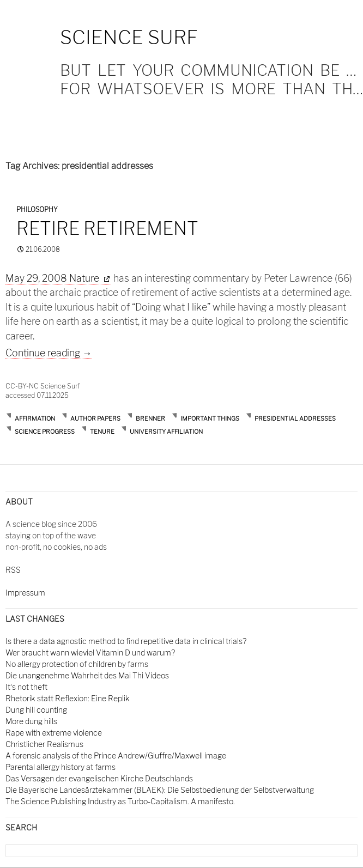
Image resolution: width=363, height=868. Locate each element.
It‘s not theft (26, 687)
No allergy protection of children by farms (77, 664)
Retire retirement (107, 228)
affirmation (35, 418)
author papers (95, 418)
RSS (13, 570)
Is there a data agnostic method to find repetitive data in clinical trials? (126, 641)
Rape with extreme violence (54, 733)
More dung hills (31, 721)
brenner (150, 418)
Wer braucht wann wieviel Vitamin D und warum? (90, 652)
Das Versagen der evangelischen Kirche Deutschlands (99, 778)
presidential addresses (295, 418)
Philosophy (37, 210)
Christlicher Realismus (44, 744)
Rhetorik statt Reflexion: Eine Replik (68, 698)
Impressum (25, 593)
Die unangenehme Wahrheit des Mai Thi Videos (87, 675)
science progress (45, 432)
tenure (102, 432)
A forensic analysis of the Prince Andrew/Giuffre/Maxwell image (116, 755)
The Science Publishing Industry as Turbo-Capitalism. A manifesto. (120, 801)
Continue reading (49, 353)
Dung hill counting (36, 710)
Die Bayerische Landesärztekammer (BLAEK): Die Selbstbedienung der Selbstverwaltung (160, 790)
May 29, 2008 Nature (53, 278)
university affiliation (166, 432)
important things (210, 418)
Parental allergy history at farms (60, 767)
